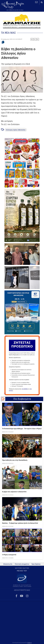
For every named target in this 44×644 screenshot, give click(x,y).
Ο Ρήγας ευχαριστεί (9, 555)
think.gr (30, 643)
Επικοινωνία (8, 564)
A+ (32, 39)
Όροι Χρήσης (36, 564)
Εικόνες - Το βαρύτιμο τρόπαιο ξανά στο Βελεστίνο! (20, 523)
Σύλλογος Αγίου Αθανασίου (16, 130)
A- (35, 39)
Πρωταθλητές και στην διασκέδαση (15, 460)
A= (38, 39)
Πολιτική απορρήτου (22, 564)
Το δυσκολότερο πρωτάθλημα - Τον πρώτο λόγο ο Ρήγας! (22, 429)
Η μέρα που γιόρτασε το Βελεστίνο (14, 492)
